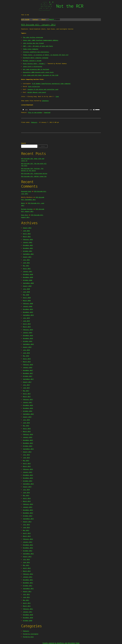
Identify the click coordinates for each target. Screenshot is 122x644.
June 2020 (26, 292)
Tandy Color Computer (31, 49)
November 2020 (28, 277)
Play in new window (35, 112)
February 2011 (28, 609)
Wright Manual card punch (37, 92)
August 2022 (27, 228)
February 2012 (28, 574)
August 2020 (27, 286)
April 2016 (27, 428)
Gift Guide (25, 19)
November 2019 (28, 312)
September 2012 (28, 554)
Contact (35, 19)
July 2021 (26, 260)
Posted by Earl (28, 637)
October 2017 (28, 376)
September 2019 (28, 315)
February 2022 (28, 239)
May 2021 (26, 266)
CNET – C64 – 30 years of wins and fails (38, 46)
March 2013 (27, 536)
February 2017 (28, 399)
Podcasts (34, 122)
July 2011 (26, 594)
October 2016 (28, 411)
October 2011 (28, 586)
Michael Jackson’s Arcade (32, 61)
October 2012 (28, 551)
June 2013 (26, 527)
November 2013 (28, 513)
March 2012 (27, 571)
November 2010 (28, 618)
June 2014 (26, 492)
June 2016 (26, 423)
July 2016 (26, 420)
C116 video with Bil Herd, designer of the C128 (41, 75)
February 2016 (28, 434)
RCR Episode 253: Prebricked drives (34, 173)
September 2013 (28, 519)
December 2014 (28, 475)
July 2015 (26, 455)
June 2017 (26, 388)
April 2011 (27, 603)
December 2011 (28, 580)
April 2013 (27, 533)
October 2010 (28, 620)
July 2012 (26, 559)
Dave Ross (25, 215)
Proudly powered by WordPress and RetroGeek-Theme (61, 643)
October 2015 (28, 446)
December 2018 (28, 335)
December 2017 (28, 370)
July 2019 (26, 318)
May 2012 (26, 565)
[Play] (23, 110)
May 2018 (26, 356)
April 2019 (27, 324)
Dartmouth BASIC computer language (36, 58)
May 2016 (26, 426)
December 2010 (28, 615)
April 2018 (27, 359)
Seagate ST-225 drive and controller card (43, 89)
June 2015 (26, 458)
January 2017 (28, 402)
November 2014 (28, 478)
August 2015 (27, 452)
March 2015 (27, 466)
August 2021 (27, 257)
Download (47, 112)
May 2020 (26, 295)
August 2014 (27, 487)
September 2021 (28, 254)
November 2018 (28, 338)
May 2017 (26, 391)
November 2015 (28, 443)
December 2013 (28, 510)
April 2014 (27, 498)
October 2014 (28, 481)
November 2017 (28, 373)
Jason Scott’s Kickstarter (33, 66)
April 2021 (27, 268)
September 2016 (28, 414)
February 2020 (28, 303)
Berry (23, 203)
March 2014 (27, 501)
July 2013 (26, 524)
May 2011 (26, 600)
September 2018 (28, 344)
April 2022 (27, 234)
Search (23, 143)
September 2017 (28, 379)
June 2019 (26, 321)
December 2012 (28, 545)
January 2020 (28, 306)
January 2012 (28, 577)
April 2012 (27, 568)
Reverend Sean (26, 191)
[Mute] (94, 110)
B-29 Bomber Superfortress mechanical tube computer (51, 84)
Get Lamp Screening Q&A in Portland (36, 69)
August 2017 (27, 382)
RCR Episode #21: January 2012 (38, 25)
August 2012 (27, 556)
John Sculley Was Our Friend (33, 43)
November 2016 (28, 408)
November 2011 (28, 583)
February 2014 (28, 504)
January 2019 (28, 332)
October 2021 (28, 251)
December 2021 (28, 245)
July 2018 (26, 350)
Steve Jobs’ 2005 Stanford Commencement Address (41, 40)
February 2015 (28, 469)
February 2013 (28, 539)
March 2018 (27, 362)
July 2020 (26, 289)
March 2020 (27, 300)
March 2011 (27, 606)
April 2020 (27, 298)
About (44, 19)
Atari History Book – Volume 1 (34, 63)
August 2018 (27, 347)
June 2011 (26, 597)
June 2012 (26, 562)
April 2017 (27, 394)
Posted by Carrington (31, 634)
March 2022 (27, 236)
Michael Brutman (27, 209)
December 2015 (28, 440)
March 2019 (27, 327)
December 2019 (28, 309)
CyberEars (45, 101)
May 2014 (26, 495)
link (57, 96)
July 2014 (26, 490)
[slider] (59, 110)
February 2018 (28, 364)
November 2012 (28, 548)
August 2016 (27, 417)
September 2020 (28, 283)
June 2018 (26, 353)
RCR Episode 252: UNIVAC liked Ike (34, 176)
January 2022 (28, 242)
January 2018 (28, 367)
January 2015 (28, 472)
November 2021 (28, 248)
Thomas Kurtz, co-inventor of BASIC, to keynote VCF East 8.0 (46, 55)
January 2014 (28, 507)
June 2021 (26, 263)
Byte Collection (34, 86)
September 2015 (28, 449)
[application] (61, 110)
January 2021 (28, 271)
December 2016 (28, 405)
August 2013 (27, 522)
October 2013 (28, 516)
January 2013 (28, 542)
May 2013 (26, 530)
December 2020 (28, 274)
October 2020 (28, 280)
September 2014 (28, 484)
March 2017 (27, 396)
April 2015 (27, 463)
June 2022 (26, 231)
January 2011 (28, 612)
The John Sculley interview (33, 37)
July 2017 (26, 385)
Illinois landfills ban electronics (36, 52)
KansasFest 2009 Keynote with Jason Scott (38, 72)
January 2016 (28, 437)
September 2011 (28, 588)
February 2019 (28, 330)
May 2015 (26, 460)
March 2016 (27, 431)
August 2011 (27, 591)
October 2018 (28, 341)
